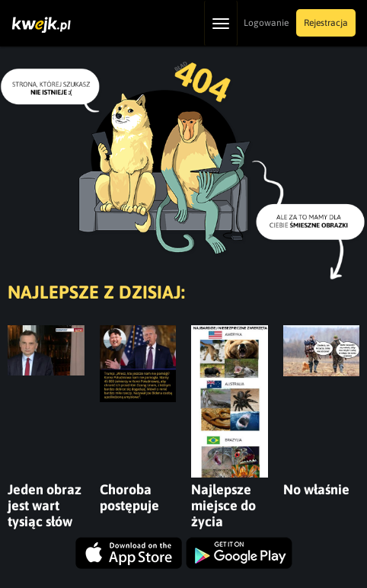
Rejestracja (326, 23)
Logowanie (266, 23)
